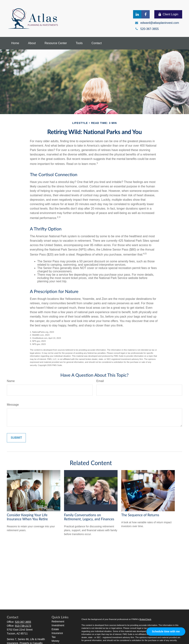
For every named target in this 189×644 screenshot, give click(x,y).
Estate (55, 629)
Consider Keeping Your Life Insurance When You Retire (27, 517)
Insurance (57, 633)
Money (56, 641)
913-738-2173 (23, 626)
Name (11, 381)
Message (13, 405)
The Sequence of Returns (140, 515)
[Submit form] (16, 438)
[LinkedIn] (137, 14)
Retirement (58, 621)
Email (100, 381)
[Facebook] (146, 14)
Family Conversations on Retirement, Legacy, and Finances (89, 517)
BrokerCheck (145, 619)
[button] (15, 43)
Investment (58, 625)
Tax (54, 637)
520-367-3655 (23, 622)
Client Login (168, 14)
